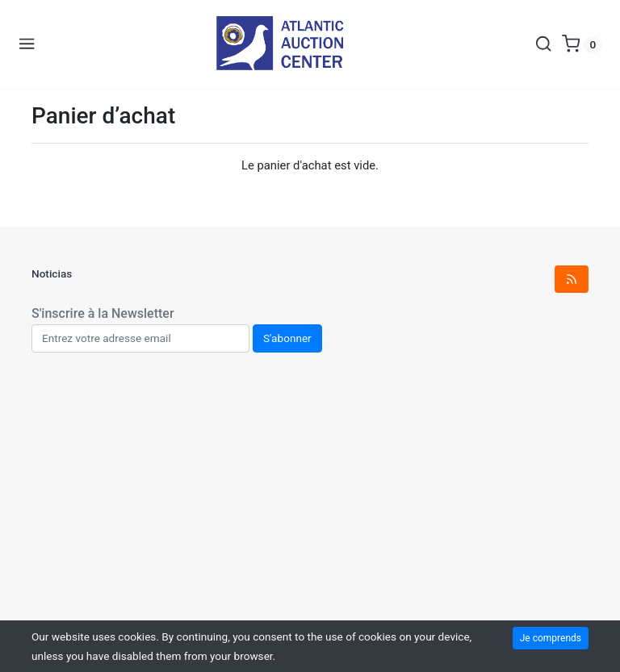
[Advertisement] (310, 504)
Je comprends (551, 638)
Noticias (52, 273)
